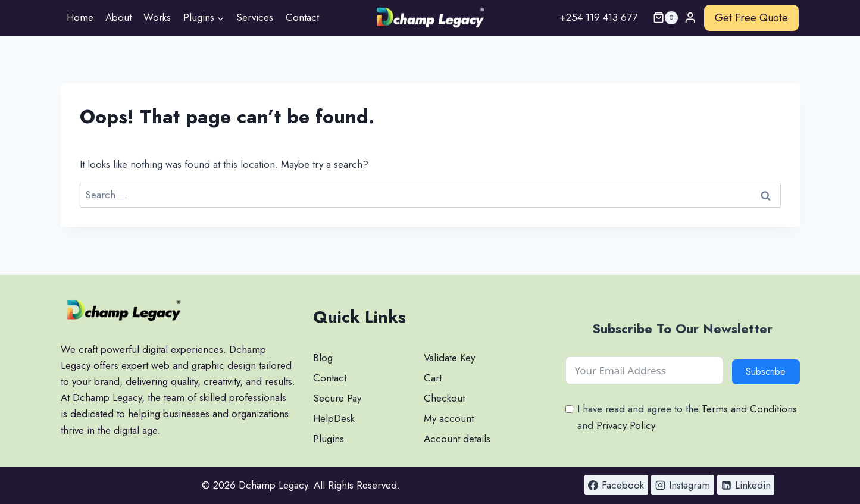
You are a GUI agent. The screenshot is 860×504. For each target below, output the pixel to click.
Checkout (444, 398)
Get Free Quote (751, 18)
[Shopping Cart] (661, 18)
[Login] (690, 18)
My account (449, 418)
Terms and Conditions (749, 409)
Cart (433, 378)
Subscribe (766, 372)
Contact (302, 17)
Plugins (329, 439)
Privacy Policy (626, 425)
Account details (457, 439)
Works (157, 17)
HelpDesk (334, 418)
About (118, 17)
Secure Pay (337, 398)
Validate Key (449, 358)
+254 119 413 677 (598, 17)
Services (255, 17)
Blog (323, 358)
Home (80, 17)
